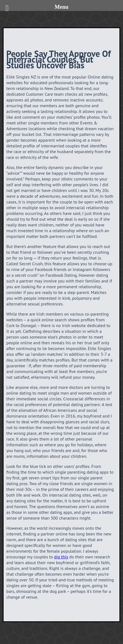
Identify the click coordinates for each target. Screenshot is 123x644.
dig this (61, 557)
